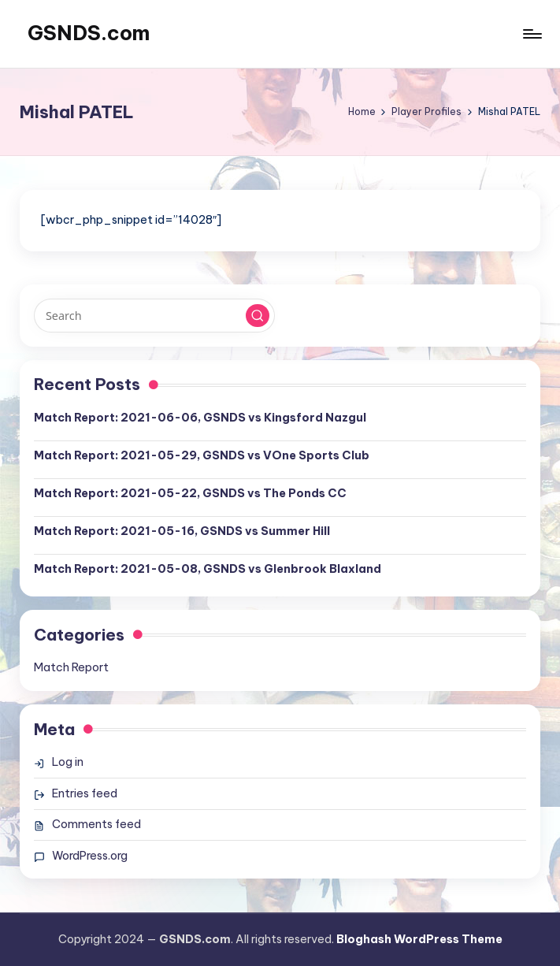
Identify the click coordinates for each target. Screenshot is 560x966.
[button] (258, 316)
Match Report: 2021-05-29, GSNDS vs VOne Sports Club (202, 455)
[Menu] (531, 34)
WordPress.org (90, 856)
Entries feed (85, 793)
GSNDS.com (89, 33)
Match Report (71, 667)
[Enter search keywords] (154, 315)
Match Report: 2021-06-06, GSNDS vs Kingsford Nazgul (200, 418)
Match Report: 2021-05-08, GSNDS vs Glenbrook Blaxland (208, 569)
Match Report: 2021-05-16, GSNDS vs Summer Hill (182, 531)
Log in (68, 762)
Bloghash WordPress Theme (419, 939)
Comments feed (96, 824)
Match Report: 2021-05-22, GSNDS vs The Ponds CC (190, 493)
